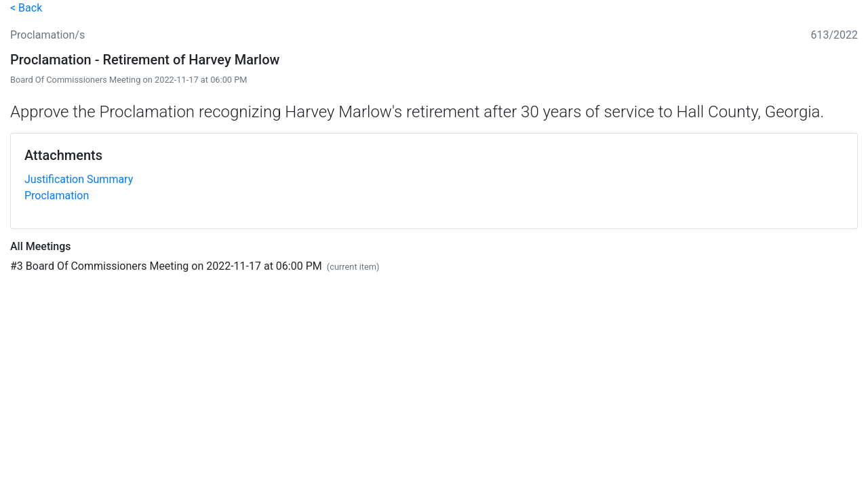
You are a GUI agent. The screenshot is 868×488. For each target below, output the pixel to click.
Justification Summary (79, 179)
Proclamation (57, 196)
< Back (26, 8)
